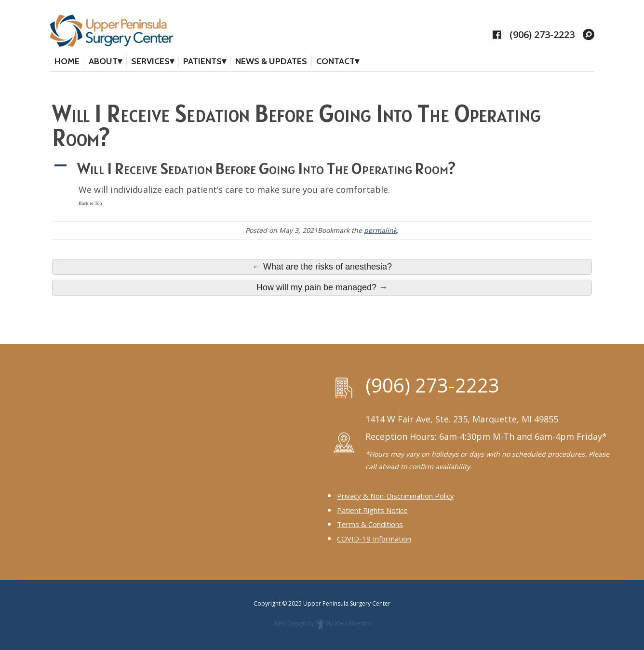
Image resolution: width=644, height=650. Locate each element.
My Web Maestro (348, 623)
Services (150, 61)
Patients (202, 61)
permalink (380, 230)
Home (67, 61)
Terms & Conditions (370, 524)
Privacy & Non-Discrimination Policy (396, 495)
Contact (335, 61)
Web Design (290, 623)
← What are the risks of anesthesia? (322, 267)
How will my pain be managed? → (322, 287)
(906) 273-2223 (542, 35)
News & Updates (271, 61)
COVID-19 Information (374, 539)
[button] (322, 168)
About (103, 61)
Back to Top (90, 203)
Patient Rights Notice (372, 510)
